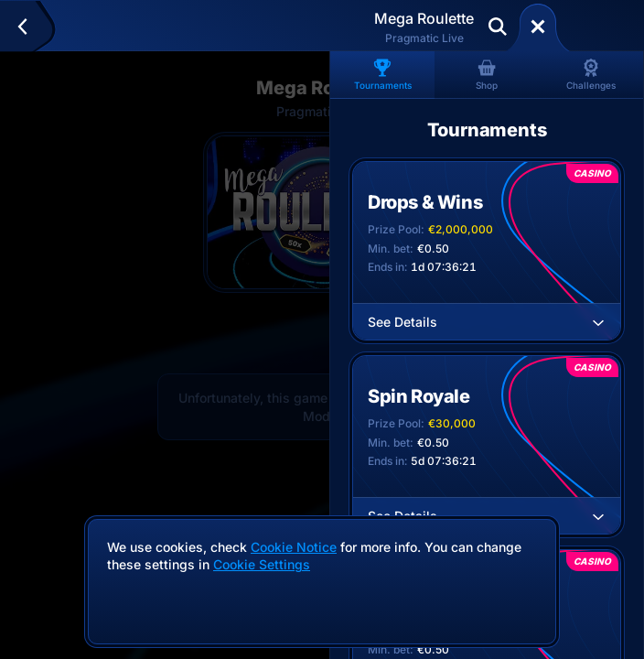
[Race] (538, 27)
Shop (487, 75)
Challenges (591, 75)
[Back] (31, 27)
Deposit (597, 27)
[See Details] (598, 322)
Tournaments (383, 75)
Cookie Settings (262, 565)
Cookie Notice (294, 547)
